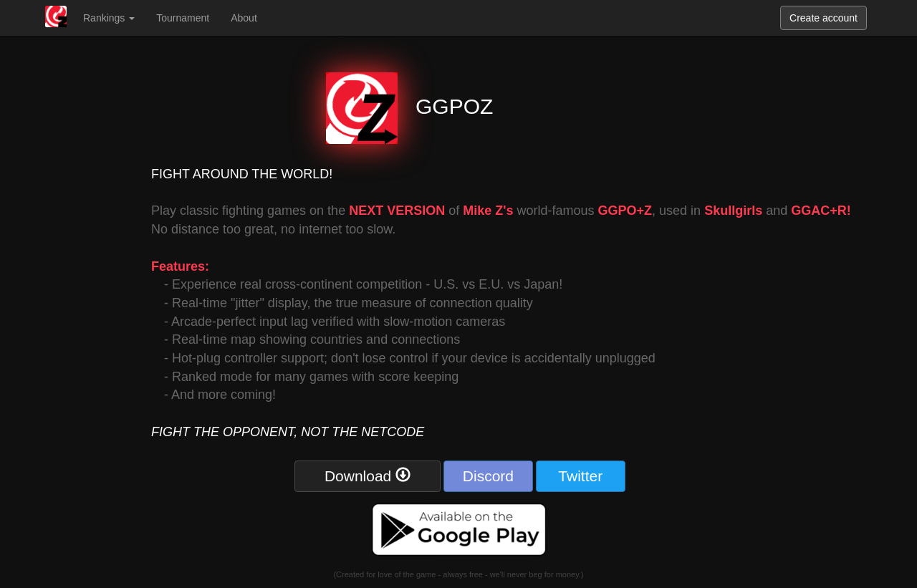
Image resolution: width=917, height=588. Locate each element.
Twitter (580, 476)
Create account (824, 18)
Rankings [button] (109, 18)
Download (368, 476)
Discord (488, 476)
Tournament (183, 18)
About (244, 18)
